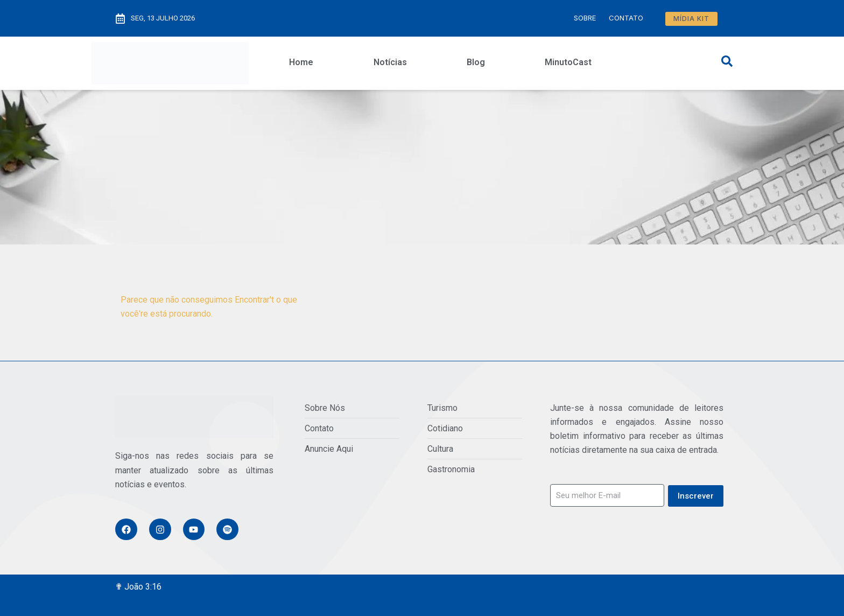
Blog (476, 62)
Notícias (390, 62)
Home (301, 62)
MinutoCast (568, 62)
